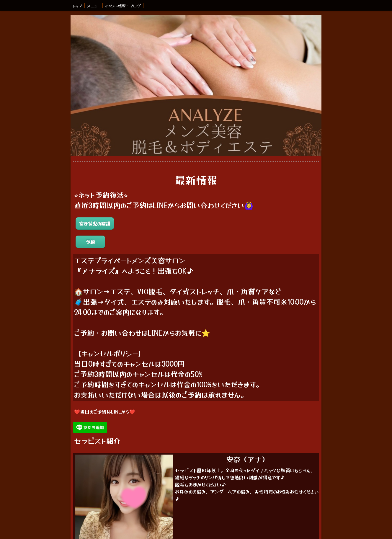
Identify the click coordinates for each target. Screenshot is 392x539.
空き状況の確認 (95, 223)
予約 (90, 242)
